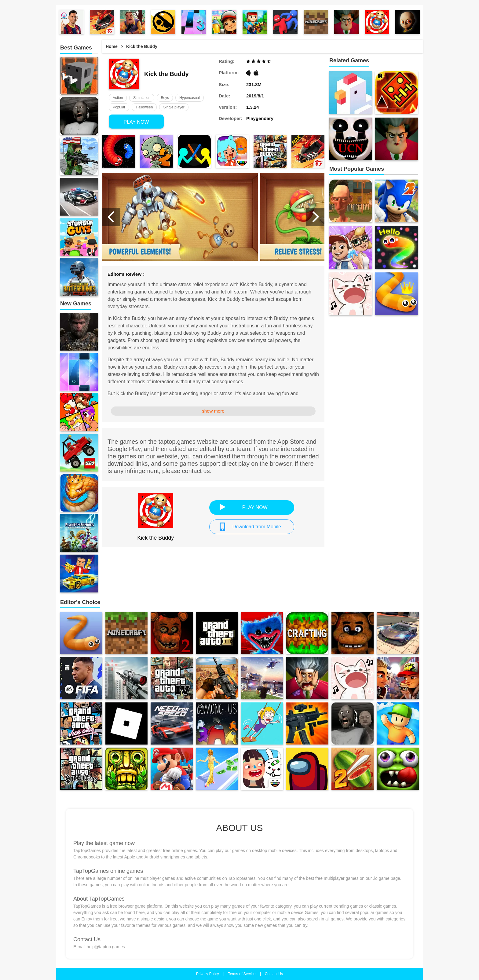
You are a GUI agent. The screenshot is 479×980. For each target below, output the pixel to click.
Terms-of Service (242, 974)
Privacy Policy (208, 974)
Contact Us (274, 974)
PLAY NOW (136, 122)
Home (112, 46)
